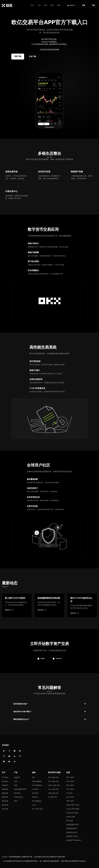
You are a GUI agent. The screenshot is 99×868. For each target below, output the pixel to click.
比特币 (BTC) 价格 (73, 805)
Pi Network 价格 (72, 813)
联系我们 (5, 785)
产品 (39, 5)
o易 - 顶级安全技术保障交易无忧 (49, 861)
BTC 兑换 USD (53, 777)
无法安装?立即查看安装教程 (49, 49)
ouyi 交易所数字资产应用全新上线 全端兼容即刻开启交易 (20, 861)
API (33, 777)
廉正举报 (5, 801)
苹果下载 (18, 56)
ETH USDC (70, 781)
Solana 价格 (71, 817)
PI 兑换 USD (53, 797)
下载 (93, 5)
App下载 (5, 809)
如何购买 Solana (72, 836)
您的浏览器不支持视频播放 (49, 100)
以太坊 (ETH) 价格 (73, 809)
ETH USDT (70, 789)
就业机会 (5, 781)
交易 (15, 785)
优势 (46, 5)
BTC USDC (70, 777)
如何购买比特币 (72, 828)
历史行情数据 (37, 781)
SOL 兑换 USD (53, 789)
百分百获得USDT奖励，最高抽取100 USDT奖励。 (50, 44)
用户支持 (35, 793)
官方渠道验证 (37, 801)
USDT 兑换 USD (54, 785)
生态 (32, 5)
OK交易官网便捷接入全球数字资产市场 (21, 857)
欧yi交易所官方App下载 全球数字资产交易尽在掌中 (50, 857)
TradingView (19, 797)
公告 (34, 805)
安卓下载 (33, 56)
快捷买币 (17, 777)
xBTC (16, 801)
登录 (84, 5)
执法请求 (5, 805)
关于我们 (5, 777)
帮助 (59, 5)
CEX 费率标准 (37, 785)
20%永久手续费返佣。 (50, 42)
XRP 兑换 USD (53, 793)
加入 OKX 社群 (37, 809)
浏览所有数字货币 (20, 789)
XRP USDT (70, 801)
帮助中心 (35, 797)
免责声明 (5, 797)
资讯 (52, 5)
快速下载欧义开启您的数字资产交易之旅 (73, 861)
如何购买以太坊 (72, 832)
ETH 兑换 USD (54, 781)
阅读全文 (9, 610)
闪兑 (15, 781)
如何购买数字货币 (73, 825)
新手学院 (17, 793)
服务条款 (5, 789)
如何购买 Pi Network (74, 840)
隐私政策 (5, 793)
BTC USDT (70, 785)
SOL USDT (70, 797)
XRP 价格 (70, 821)
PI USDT (69, 793)
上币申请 (35, 789)
